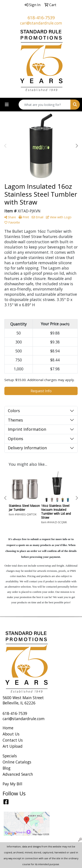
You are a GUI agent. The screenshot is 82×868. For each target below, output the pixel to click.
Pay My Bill (12, 784)
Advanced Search (18, 774)
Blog (7, 768)
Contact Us (13, 740)
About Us (11, 734)
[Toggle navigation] (7, 105)
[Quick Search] (45, 105)
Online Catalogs (17, 762)
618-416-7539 (41, 18)
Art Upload (13, 746)
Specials (10, 756)
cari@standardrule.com (41, 23)
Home (8, 728)
